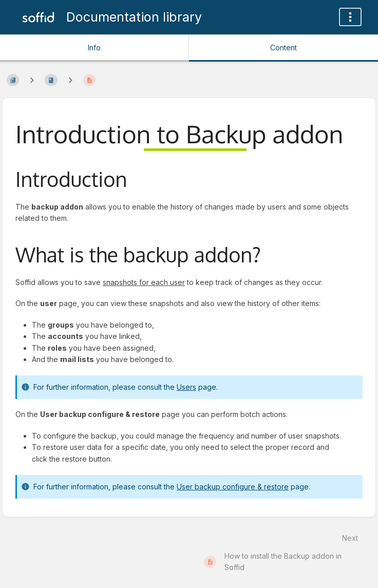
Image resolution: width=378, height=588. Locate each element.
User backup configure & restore (233, 487)
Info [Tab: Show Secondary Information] (94, 48)
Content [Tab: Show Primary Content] (283, 48)
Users (186, 387)
